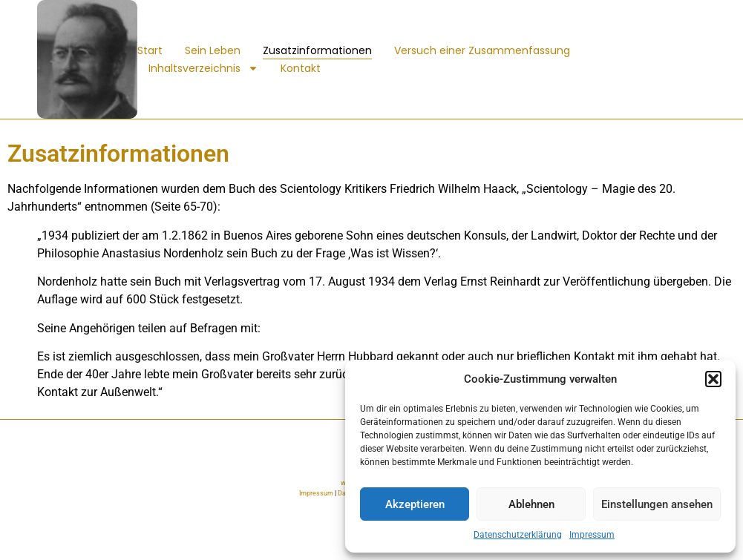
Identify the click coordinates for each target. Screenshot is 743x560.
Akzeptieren (415, 504)
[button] (713, 379)
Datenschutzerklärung (518, 535)
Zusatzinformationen (317, 50)
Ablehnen (531, 504)
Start (150, 50)
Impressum (592, 535)
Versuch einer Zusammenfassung (482, 50)
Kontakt (301, 68)
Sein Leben (213, 50)
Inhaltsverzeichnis (203, 68)
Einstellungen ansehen (657, 504)
